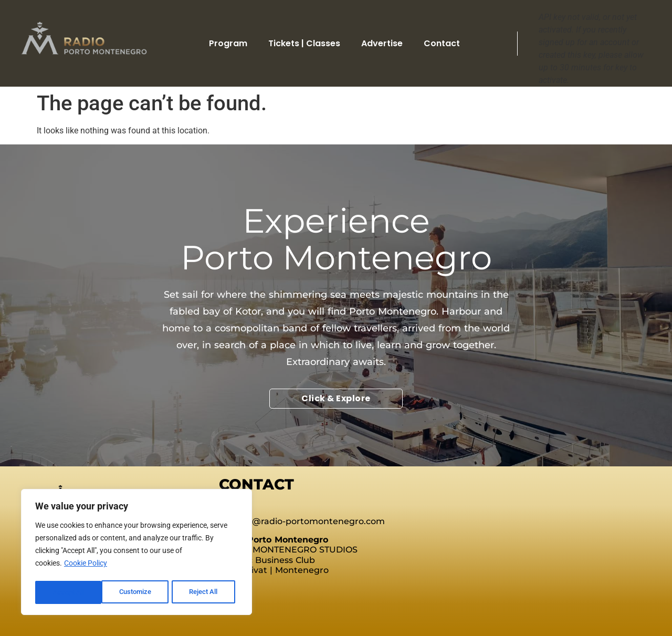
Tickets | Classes (304, 43)
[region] (136, 554)
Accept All (206, 592)
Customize (69, 592)
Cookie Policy (86, 566)
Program (228, 43)
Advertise (382, 43)
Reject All (138, 592)
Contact (442, 43)
